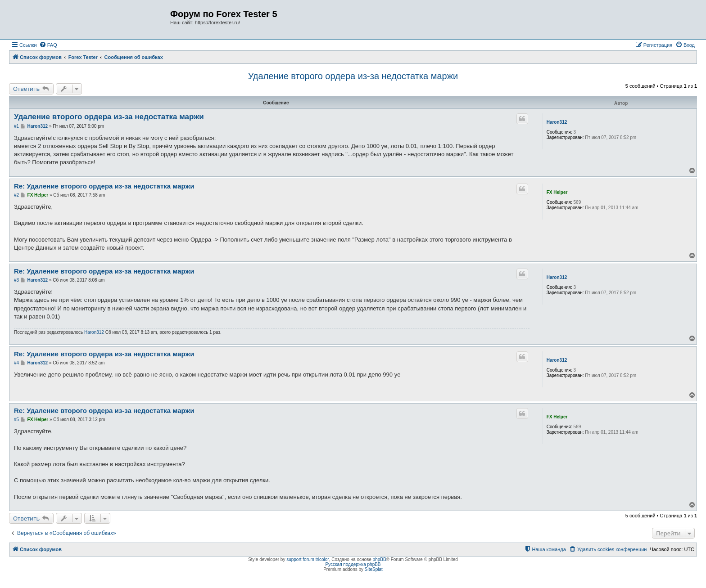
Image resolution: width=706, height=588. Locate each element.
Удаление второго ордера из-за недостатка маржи (353, 76)
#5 (16, 420)
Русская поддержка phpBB (353, 564)
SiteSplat (374, 569)
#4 (16, 363)
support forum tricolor (308, 559)
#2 (16, 195)
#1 (16, 126)
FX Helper (557, 192)
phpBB (380, 559)
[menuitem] (48, 45)
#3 (16, 280)
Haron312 (557, 122)
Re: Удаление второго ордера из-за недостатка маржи (104, 186)
